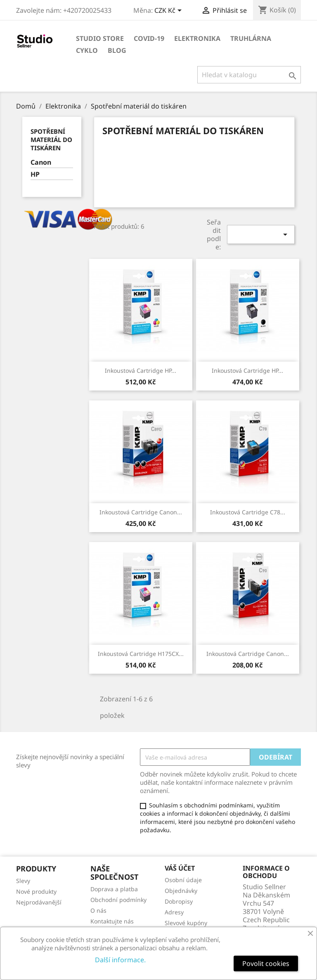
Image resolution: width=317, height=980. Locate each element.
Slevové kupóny (186, 923)
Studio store (100, 38)
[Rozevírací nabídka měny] (169, 11)
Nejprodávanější (39, 902)
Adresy (174, 912)
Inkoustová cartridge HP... (141, 370)
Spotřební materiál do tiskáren (51, 140)
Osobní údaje (183, 880)
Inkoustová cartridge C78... (248, 512)
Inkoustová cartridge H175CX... (141, 654)
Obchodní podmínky (118, 900)
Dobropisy (179, 901)
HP (35, 174)
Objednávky (181, 891)
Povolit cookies (266, 963)
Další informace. (120, 960)
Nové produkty (36, 891)
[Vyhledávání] (249, 75)
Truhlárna (251, 38)
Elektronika (197, 38)
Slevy (23, 881)
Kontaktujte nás (112, 921)
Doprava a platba (114, 889)
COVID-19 (149, 38)
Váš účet (180, 868)
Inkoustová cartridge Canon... (141, 512)
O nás (98, 910)
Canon (41, 162)
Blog (117, 50)
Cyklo (87, 50)
